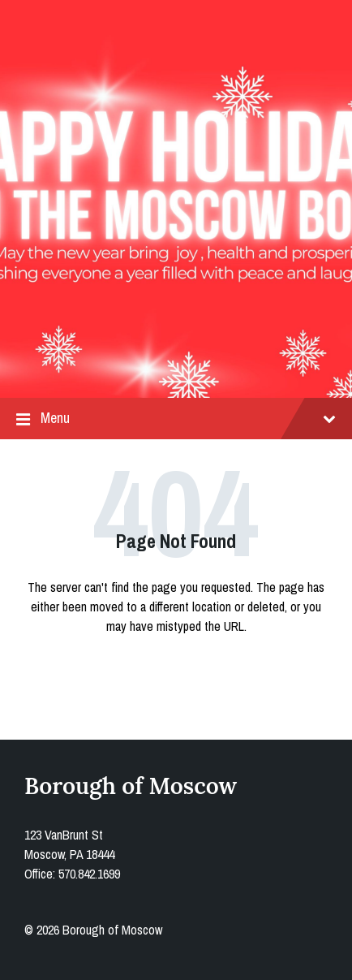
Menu (176, 419)
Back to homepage (176, 676)
